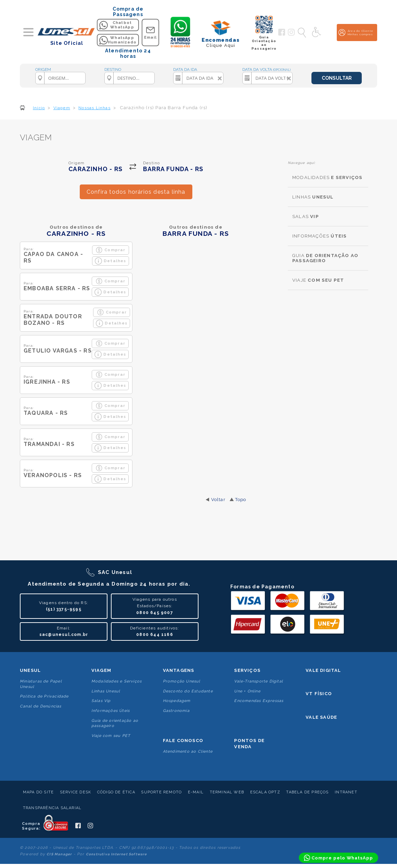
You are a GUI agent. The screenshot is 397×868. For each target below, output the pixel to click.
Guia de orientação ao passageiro (115, 723)
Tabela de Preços (307, 792)
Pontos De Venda (249, 744)
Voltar (218, 500)
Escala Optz (265, 792)
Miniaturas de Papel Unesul (41, 684)
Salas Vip (101, 701)
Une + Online (247, 691)
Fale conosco (183, 741)
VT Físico (319, 694)
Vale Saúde (321, 717)
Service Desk (75, 792)
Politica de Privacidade (44, 696)
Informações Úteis (111, 711)
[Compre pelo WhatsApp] (338, 858)
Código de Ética (116, 792)
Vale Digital (323, 670)
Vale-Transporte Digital (259, 681)
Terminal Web (227, 792)
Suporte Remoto (161, 792)
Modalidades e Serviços (117, 681)
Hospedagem (177, 701)
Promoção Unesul (182, 681)
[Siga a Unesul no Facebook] (282, 34)
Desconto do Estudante (188, 691)
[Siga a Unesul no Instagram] (291, 34)
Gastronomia (176, 711)
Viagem (101, 670)
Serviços (247, 670)
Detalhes (111, 261)
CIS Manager (59, 854)
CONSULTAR (337, 78)
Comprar (110, 250)
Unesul (30, 670)
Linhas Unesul (106, 691)
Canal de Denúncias (41, 706)
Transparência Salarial (52, 808)
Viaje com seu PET (111, 736)
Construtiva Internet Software (117, 854)
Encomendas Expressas (259, 701)
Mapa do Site (38, 792)
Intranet (346, 792)
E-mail (196, 792)
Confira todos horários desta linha (136, 192)
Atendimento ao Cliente (188, 751)
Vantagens (179, 670)
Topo (241, 500)
